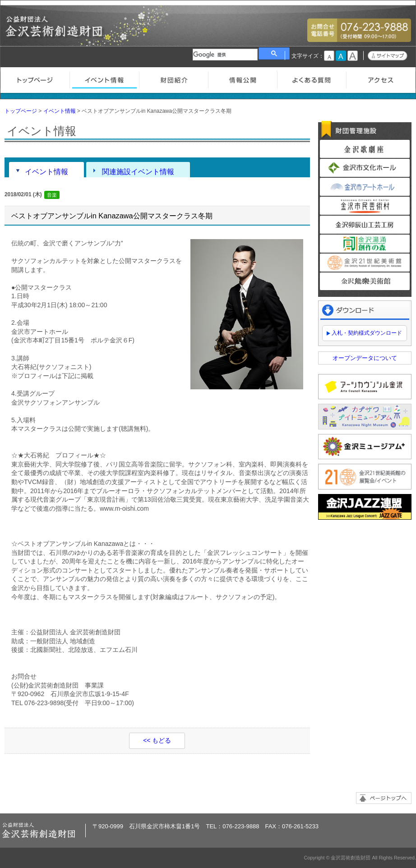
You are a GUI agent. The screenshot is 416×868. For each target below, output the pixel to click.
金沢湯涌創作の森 (365, 244)
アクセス (381, 79)
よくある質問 (312, 79)
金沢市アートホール (365, 187)
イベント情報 (104, 79)
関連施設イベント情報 (138, 171)
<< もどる (157, 740)
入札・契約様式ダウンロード (367, 333)
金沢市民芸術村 (365, 206)
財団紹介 (173, 79)
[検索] (225, 55)
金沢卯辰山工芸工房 (365, 225)
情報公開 (243, 79)
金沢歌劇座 (365, 149)
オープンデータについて (365, 358)
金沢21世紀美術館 (365, 263)
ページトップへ (384, 798)
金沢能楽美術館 (365, 282)
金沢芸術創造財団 (55, 34)
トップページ (35, 79)
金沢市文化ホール (365, 168)
